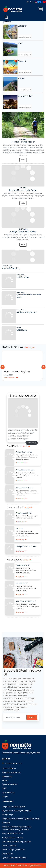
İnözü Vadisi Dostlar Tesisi (26, 601)
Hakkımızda (7, 776)
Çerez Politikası (8, 792)
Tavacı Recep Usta (23, 565)
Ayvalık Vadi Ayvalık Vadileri (14, 858)
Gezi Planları (23, 139)
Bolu (20, 43)
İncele (23, 160)
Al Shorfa (6, 823)
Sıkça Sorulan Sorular (11, 772)
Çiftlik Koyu (22, 330)
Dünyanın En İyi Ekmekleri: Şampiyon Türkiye (21, 819)
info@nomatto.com (13, 763)
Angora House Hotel (24, 513)
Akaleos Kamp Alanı (26, 312)
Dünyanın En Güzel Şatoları (14, 807)
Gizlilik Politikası (9, 768)
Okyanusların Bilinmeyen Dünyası (16, 811)
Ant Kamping (23, 277)
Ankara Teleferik (9, 845)
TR (28, 2)
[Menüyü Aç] (40, 9)
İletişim (5, 780)
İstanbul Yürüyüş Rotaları (23, 142)
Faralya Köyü (8, 815)
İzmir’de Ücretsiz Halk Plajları (23, 190)
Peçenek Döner (22, 583)
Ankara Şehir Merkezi (24, 452)
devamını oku (11, 377)
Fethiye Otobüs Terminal (12, 837)
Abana (21, 78)
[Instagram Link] (36, 2)
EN (31, 2)
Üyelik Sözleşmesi (10, 784)
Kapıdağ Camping (11, 268)
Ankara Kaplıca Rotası (24, 488)
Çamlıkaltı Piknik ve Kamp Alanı (29, 296)
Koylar (19, 327)
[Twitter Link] (39, 2)
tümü (26, 446)
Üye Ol (32, 717)
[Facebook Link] (41, 2)
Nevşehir (22, 61)
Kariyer (5, 796)
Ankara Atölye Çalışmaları (13, 849)
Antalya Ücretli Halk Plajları (23, 231)
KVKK (4, 788)
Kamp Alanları (7, 266)
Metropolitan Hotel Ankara (26, 547)
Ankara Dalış (7, 853)
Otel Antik (20, 529)
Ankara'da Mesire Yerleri (25, 470)
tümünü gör (29, 348)
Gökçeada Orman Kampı (12, 833)
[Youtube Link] (44, 2)
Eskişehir (22, 26)
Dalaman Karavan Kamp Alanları (16, 841)
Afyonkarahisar (25, 96)
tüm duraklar (32, 443)
